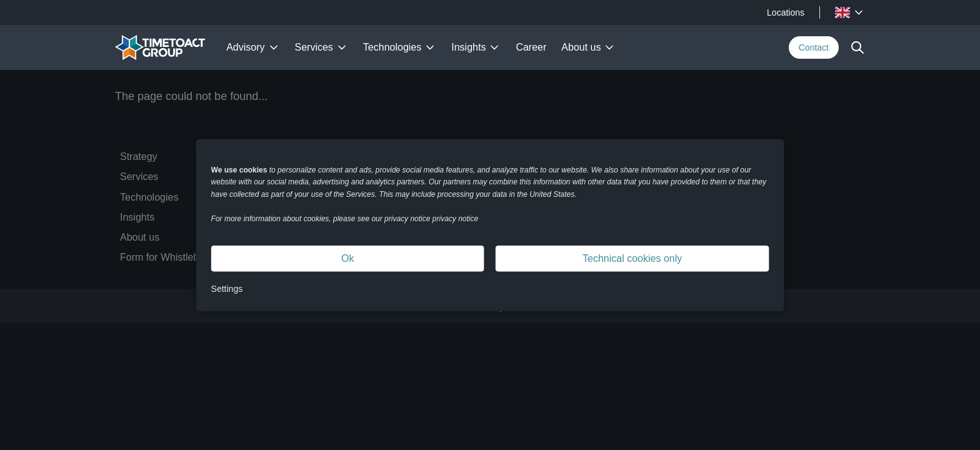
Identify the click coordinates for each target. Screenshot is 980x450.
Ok (347, 258)
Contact (814, 47)
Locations (786, 12)
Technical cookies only (632, 258)
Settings (227, 289)
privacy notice (455, 219)
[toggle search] (857, 47)
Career (531, 47)
